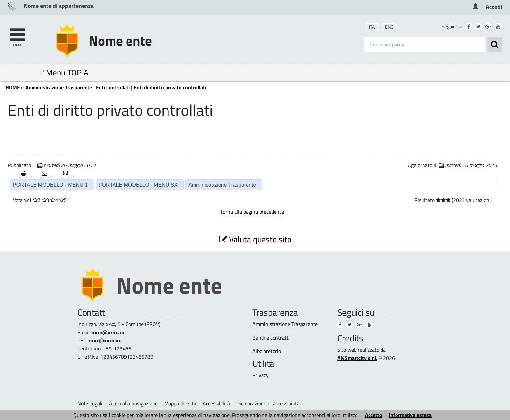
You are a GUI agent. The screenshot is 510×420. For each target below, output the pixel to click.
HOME (13, 87)
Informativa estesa (410, 415)
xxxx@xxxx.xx (108, 332)
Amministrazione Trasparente (59, 87)
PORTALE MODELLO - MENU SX (138, 185)
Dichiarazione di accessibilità (268, 403)
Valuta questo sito (255, 239)
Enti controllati (113, 87)
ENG (389, 27)
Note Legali (90, 403)
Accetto (374, 415)
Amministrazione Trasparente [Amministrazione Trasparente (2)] (222, 185)
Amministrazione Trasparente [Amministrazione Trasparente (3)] (285, 324)
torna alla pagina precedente (252, 212)
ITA (372, 27)
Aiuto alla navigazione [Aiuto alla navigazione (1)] (133, 403)
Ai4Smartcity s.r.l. (357, 358)
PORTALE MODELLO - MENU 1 (50, 185)
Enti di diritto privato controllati (170, 87)
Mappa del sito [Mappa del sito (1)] (180, 403)
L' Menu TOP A (64, 72)
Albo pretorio (267, 351)
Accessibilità (216, 403)
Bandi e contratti (271, 338)
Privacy (261, 375)
